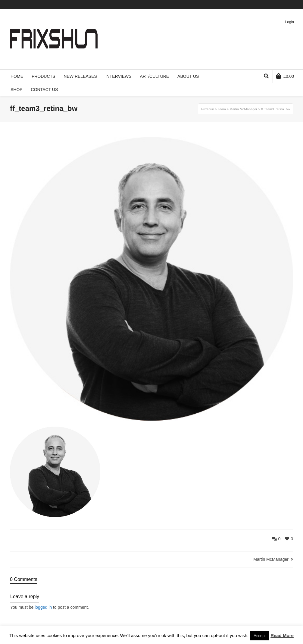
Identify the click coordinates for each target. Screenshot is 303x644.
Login (290, 22)
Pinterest (284, 5)
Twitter (258, 5)
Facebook (266, 5)
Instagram (292, 5)
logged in (43, 607)
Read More (282, 635)
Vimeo (275, 5)
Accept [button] (260, 636)
